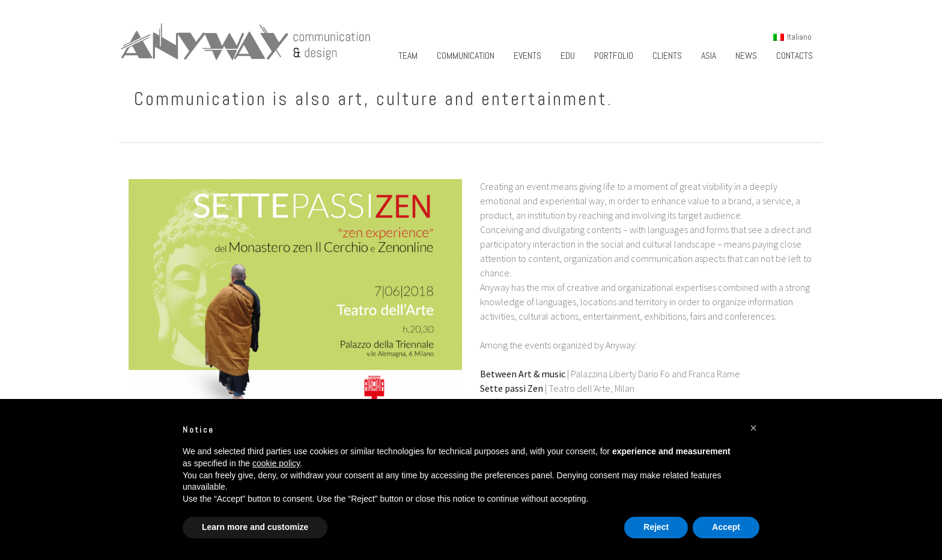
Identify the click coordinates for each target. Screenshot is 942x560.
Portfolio (614, 56)
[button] (753, 428)
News (746, 56)
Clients (667, 56)
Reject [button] (656, 527)
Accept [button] (726, 527)
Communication (466, 56)
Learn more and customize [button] (255, 527)
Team (408, 56)
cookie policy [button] (276, 463)
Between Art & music (523, 374)
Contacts (795, 56)
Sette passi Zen (512, 388)
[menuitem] (792, 37)
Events (527, 56)
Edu (568, 56)
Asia (709, 56)
